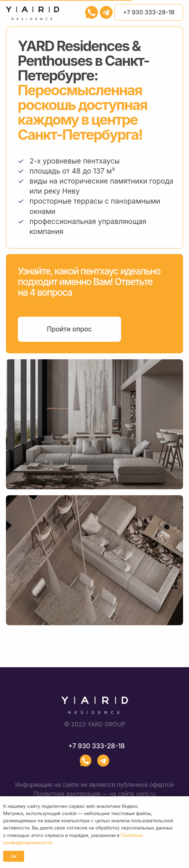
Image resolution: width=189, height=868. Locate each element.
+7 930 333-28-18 (149, 12)
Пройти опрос (69, 329)
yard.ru (146, 794)
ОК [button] (14, 856)
